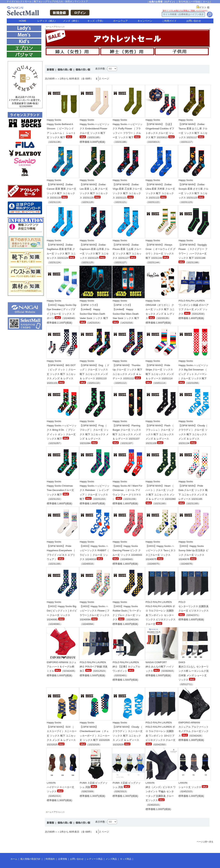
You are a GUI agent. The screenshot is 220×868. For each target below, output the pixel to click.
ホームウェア (120, 21)
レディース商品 (95, 859)
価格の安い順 (83, 70)
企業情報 (63, 859)
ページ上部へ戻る (205, 842)
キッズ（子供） (96, 21)
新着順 (51, 70)
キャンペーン (145, 21)
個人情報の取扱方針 (30, 859)
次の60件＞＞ (52, 79)
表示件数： (101, 69)
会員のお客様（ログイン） (163, 2)
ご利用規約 (49, 859)
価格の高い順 (65, 70)
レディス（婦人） (47, 21)
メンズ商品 (111, 859)
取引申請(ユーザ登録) (190, 2)
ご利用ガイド (169, 21)
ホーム (206, 2)
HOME (23, 21)
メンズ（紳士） (71, 21)
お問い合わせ (194, 21)
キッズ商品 (126, 859)
